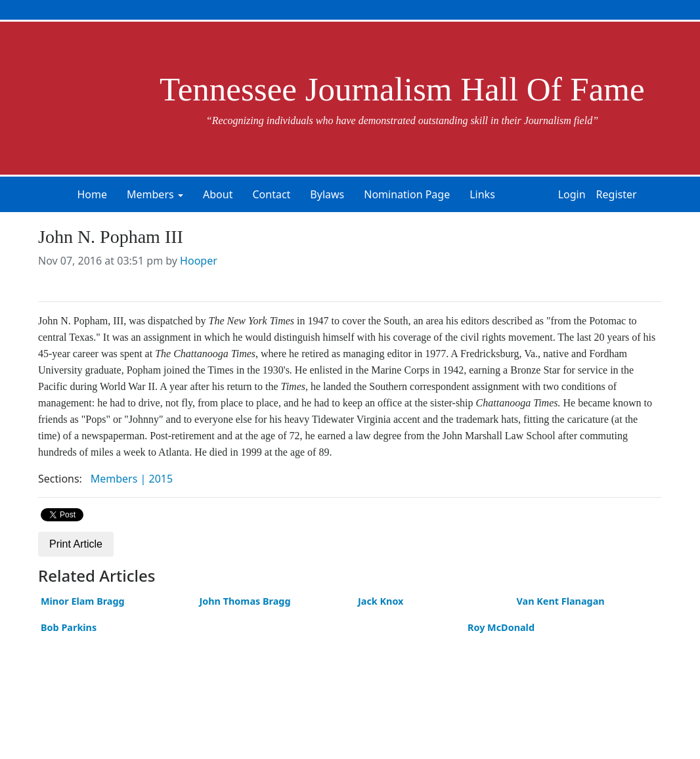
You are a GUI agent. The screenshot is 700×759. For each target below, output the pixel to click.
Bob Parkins (69, 627)
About (218, 194)
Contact (271, 194)
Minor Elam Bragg (83, 601)
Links (482, 194)
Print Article (76, 544)
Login (572, 194)
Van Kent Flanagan (561, 601)
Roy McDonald (501, 627)
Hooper (199, 261)
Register (617, 194)
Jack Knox (381, 601)
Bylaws (327, 194)
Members (150, 194)
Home (92, 194)
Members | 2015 (132, 479)
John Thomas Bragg (245, 601)
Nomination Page (407, 194)
